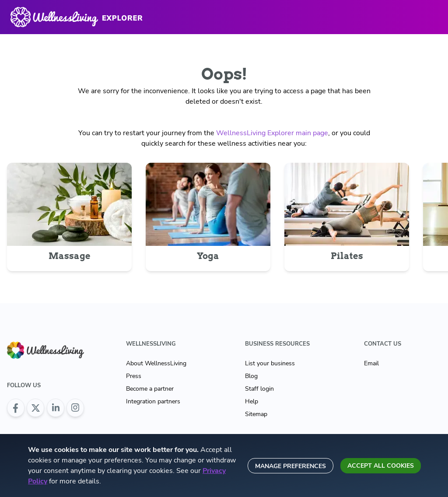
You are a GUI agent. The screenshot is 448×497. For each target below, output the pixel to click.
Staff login (259, 389)
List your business (270, 363)
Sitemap (256, 414)
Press (134, 376)
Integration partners (153, 401)
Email (371, 363)
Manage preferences (290, 466)
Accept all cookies (381, 466)
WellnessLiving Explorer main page (272, 133)
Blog (251, 376)
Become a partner (150, 389)
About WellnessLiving (156, 363)
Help (252, 401)
